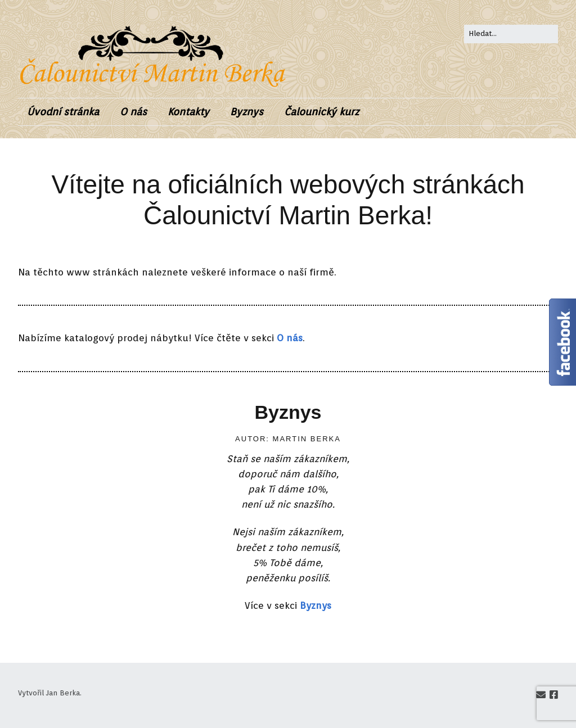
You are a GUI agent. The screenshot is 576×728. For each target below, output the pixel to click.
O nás (133, 112)
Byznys (247, 112)
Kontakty (188, 112)
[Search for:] (511, 34)
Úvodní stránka (63, 112)
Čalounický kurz (321, 112)
